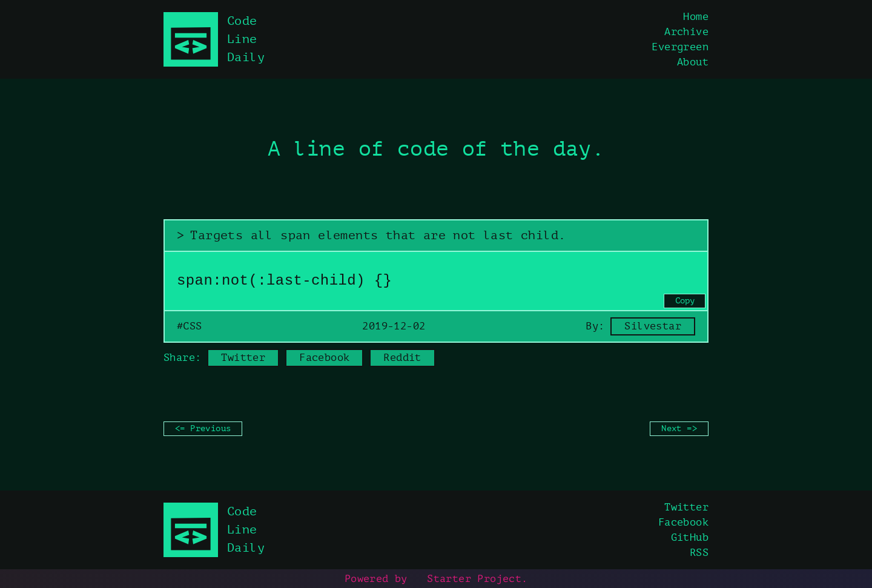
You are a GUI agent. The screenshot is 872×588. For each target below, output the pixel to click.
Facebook (324, 358)
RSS (699, 553)
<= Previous (203, 428)
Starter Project (467, 578)
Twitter (243, 358)
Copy (685, 301)
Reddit (402, 358)
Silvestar (653, 326)
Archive (686, 32)
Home (696, 17)
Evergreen (680, 47)
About (693, 62)
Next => (679, 428)
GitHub (690, 537)
